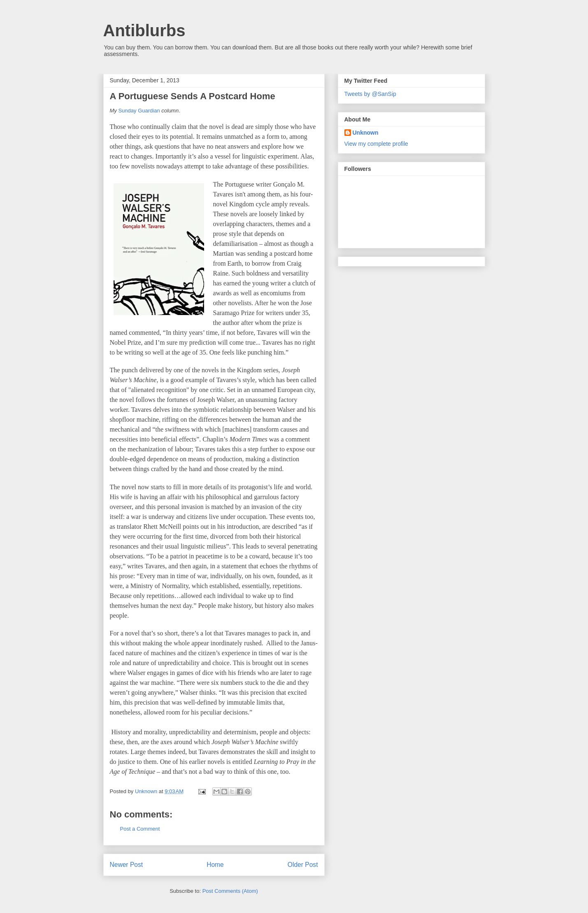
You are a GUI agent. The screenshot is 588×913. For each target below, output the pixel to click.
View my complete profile (376, 144)
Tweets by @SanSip (370, 94)
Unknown (366, 133)
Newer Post (127, 865)
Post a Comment (140, 829)
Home (215, 865)
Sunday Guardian (139, 111)
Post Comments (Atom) (230, 891)
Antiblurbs (144, 30)
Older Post (303, 865)
